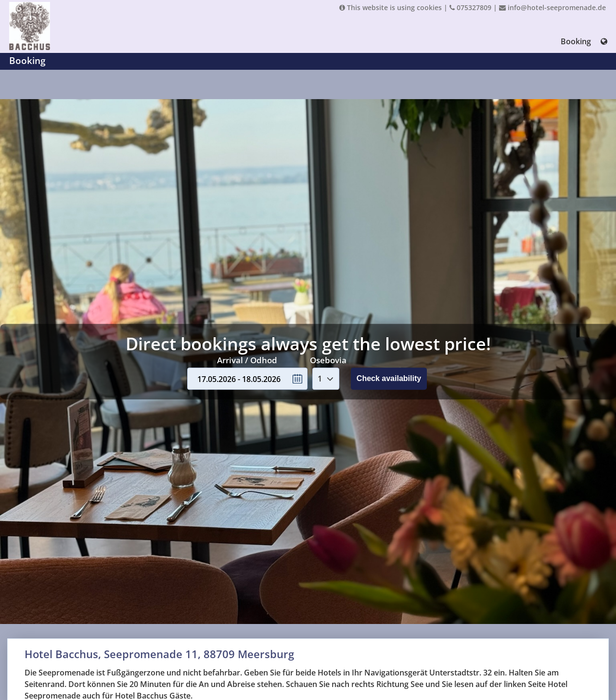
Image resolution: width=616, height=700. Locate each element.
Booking (576, 41)
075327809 (470, 7)
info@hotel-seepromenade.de (552, 7)
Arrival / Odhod (247, 360)
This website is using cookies (391, 7)
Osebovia (328, 360)
